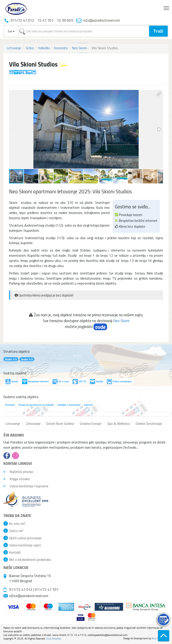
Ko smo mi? (17, 524)
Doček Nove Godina (60, 423)
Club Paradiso (54, 638)
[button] (159, 94)
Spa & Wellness (119, 423)
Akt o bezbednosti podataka (30, 559)
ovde (100, 327)
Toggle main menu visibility (167, 7)
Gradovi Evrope (91, 423)
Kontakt (15, 552)
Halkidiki (44, 48)
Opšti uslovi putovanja (25, 538)
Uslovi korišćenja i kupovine (26, 486)
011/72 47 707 (47, 589)
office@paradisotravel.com (29, 596)
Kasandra (61, 48)
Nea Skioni (80, 48)
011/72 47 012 (21, 589)
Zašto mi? (16, 531)
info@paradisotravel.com (102, 20)
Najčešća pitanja (18, 472)
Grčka (30, 48)
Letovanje (14, 48)
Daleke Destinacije (149, 423)
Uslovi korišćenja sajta (25, 545)
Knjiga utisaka (17, 479)
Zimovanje (33, 423)
